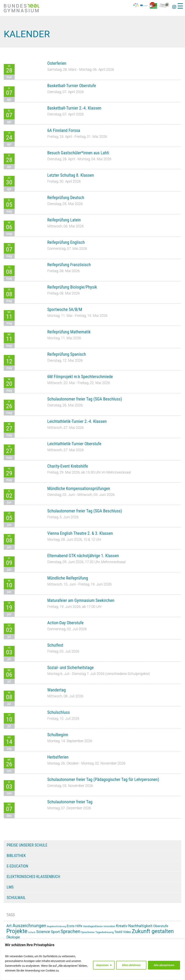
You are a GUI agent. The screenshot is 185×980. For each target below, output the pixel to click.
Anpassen (102, 965)
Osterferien (57, 63)
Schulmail (16, 898)
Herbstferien (58, 757)
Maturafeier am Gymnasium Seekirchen (81, 600)
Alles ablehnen (131, 965)
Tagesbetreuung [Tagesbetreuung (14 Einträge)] (104, 932)
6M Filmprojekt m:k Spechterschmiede (80, 377)
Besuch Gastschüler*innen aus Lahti (78, 153)
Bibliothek (16, 856)
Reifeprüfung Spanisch (67, 354)
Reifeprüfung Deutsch (66, 198)
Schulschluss (59, 712)
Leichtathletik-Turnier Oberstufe (74, 444)
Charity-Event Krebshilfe (68, 466)
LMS (10, 887)
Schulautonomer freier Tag (70, 802)
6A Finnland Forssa (64, 130)
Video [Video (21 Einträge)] (127, 932)
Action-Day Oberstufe (65, 623)
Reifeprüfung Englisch (66, 242)
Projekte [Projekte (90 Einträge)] (17, 931)
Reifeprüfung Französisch (69, 265)
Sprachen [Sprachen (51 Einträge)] (70, 931)
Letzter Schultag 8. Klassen (71, 175)
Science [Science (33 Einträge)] (43, 932)
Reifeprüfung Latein (64, 220)
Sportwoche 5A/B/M (65, 309)
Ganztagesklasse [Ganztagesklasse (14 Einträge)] (93, 926)
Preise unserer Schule (27, 845)
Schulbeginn (58, 735)
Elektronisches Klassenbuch (33, 877)
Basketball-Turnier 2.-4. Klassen (74, 108)
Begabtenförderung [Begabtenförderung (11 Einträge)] (56, 926)
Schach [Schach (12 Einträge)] (32, 932)
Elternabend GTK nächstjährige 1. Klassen (83, 556)
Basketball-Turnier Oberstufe (72, 86)
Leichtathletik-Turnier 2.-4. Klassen (77, 421)
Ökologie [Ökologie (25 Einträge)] (13, 937)
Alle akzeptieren (164, 965)
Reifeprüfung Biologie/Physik (72, 287)
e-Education (18, 866)
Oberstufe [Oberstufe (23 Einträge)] (161, 926)
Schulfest (55, 645)
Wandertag (57, 690)
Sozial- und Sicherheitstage (71, 668)
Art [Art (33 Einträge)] (9, 926)
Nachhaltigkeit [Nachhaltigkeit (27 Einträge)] (140, 926)
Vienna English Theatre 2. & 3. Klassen (80, 533)
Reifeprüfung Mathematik (69, 332)
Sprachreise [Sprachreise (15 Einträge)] (88, 932)
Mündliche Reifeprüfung (68, 578)
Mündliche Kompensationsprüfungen (79, 489)
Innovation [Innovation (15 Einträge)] (109, 926)
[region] (92, 960)
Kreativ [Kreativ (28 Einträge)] (122, 926)
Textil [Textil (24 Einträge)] (118, 932)
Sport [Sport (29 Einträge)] (55, 932)
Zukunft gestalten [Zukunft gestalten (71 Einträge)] (153, 931)
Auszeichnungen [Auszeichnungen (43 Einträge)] (29, 926)
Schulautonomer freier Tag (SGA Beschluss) (85, 399)
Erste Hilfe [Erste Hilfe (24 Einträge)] (74, 926)
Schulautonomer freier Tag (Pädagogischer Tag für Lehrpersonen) (103, 779)
